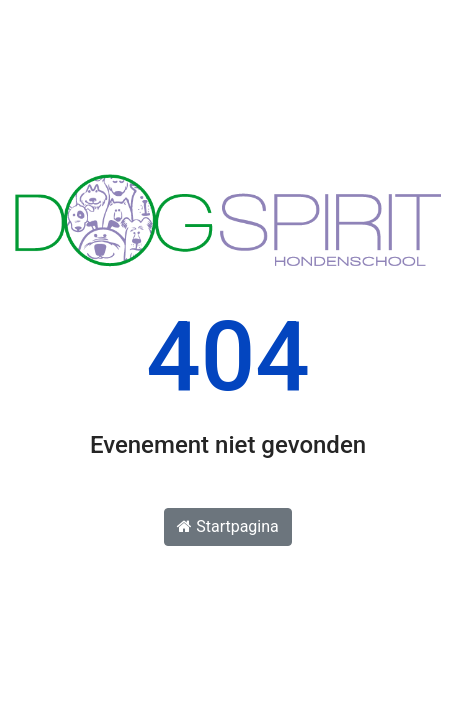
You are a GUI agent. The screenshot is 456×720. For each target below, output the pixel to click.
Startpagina (228, 526)
